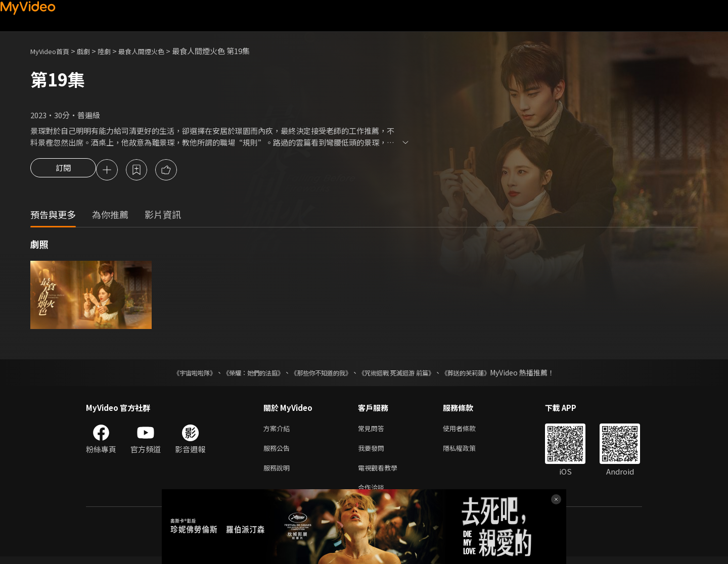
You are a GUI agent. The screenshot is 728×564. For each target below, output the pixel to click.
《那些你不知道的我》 (320, 374)
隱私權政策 (468, 452)
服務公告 (279, 452)
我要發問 (373, 452)
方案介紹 (279, 430)
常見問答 (373, 430)
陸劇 (114, 51)
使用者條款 (468, 430)
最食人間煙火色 (156, 51)
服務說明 (279, 473)
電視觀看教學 (381, 473)
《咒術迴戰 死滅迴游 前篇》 (406, 374)
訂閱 (63, 171)
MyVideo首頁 (53, 51)
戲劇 (92, 51)
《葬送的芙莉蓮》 (485, 374)
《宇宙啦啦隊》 (174, 374)
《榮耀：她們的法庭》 (242, 374)
